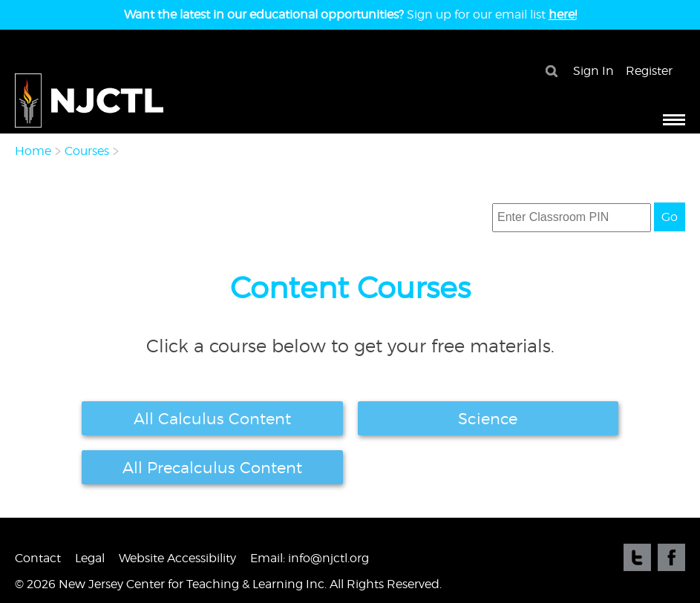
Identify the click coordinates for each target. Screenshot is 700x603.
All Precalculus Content (212, 467)
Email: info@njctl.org (310, 558)
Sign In (593, 71)
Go (670, 217)
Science (488, 418)
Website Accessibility (177, 558)
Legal (90, 558)
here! (563, 14)
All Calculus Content (212, 418)
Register (649, 71)
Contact (38, 558)
